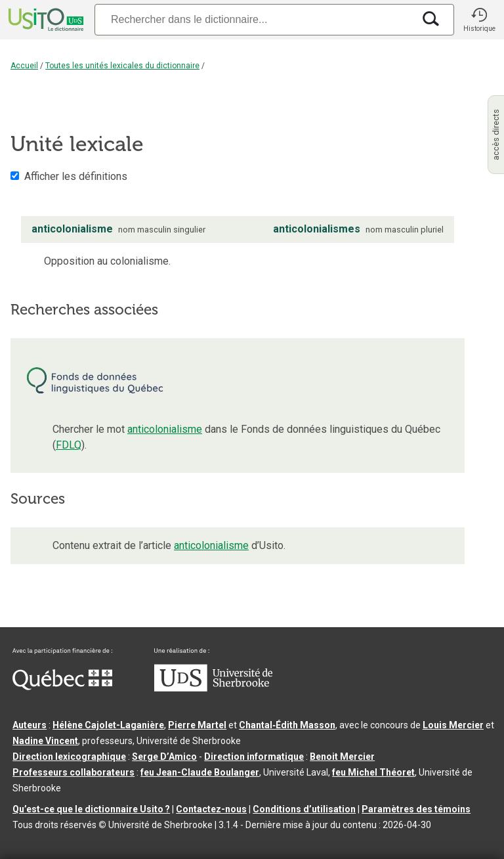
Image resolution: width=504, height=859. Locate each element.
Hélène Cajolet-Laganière (108, 725)
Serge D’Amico (164, 757)
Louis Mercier (453, 725)
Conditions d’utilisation (304, 809)
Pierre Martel (197, 725)
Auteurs (30, 725)
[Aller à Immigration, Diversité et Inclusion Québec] (62, 687)
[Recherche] (254, 19)
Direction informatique (254, 757)
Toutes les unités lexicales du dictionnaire (122, 66)
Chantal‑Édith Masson (287, 725)
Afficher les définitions (76, 176)
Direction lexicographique (69, 757)
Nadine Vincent (45, 741)
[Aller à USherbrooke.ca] (213, 688)
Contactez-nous (211, 809)
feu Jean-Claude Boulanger (200, 772)
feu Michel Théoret (373, 772)
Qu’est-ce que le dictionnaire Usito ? (91, 809)
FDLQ (69, 445)
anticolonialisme (165, 429)
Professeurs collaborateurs (73, 772)
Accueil (24, 66)
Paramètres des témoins (416, 809)
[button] (479, 20)
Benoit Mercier (342, 757)
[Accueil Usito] (45, 20)
